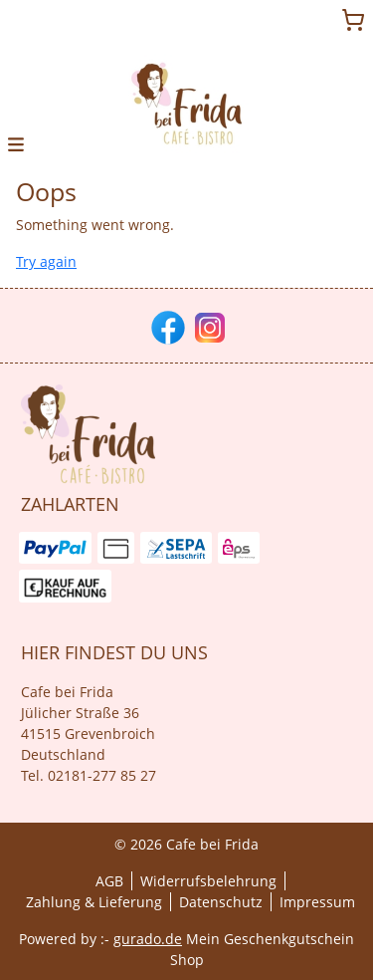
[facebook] (166, 326)
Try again (46, 261)
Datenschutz (221, 902)
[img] (187, 104)
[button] (16, 143)
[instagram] (208, 326)
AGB (109, 881)
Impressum (317, 902)
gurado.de (148, 939)
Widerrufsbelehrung (208, 881)
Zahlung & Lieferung (94, 902)
